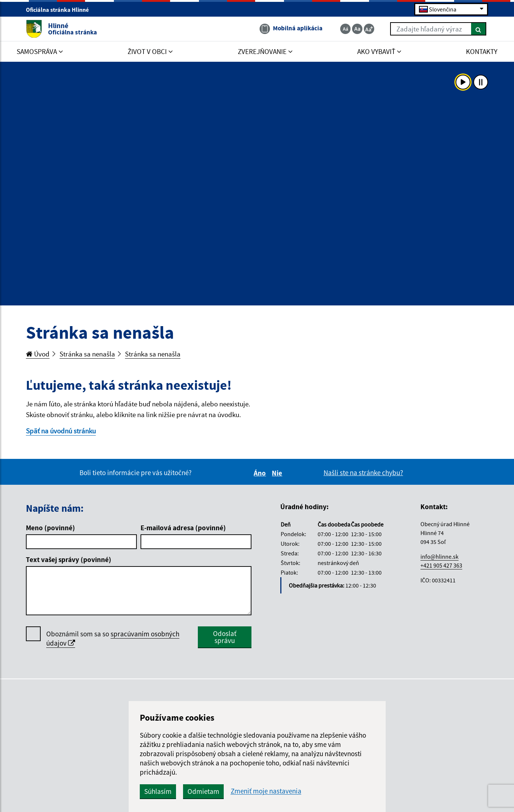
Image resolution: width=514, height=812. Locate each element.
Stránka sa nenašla (87, 354)
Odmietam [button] (203, 791)
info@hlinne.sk (439, 556)
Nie (278, 473)
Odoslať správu (225, 637)
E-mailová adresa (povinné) (183, 528)
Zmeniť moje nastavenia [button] (266, 791)
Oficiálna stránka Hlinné (60, 10)
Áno (261, 473)
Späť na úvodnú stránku (61, 431)
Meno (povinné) (50, 528)
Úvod (38, 354)
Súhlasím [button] (158, 791)
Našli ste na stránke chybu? (363, 473)
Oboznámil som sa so (113, 639)
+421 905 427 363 (441, 565)
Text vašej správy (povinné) (69, 559)
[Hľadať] (479, 29)
